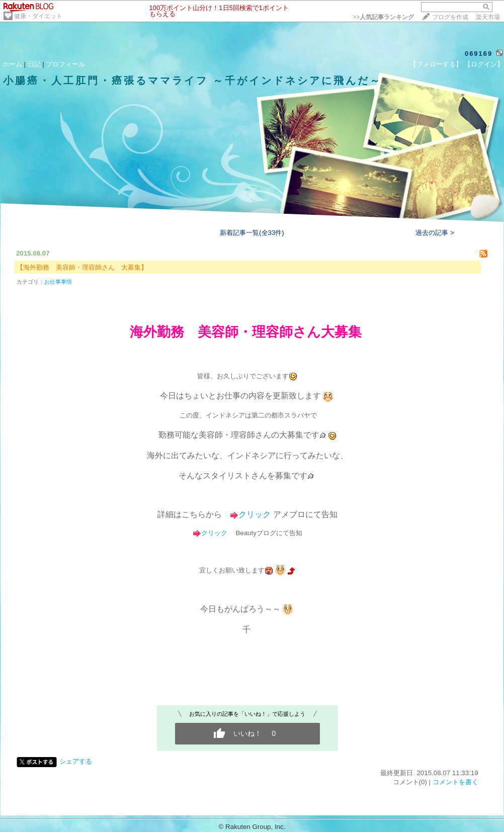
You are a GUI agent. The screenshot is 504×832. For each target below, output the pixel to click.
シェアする (76, 761)
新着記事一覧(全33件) (252, 233)
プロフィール (65, 64)
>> (383, 17)
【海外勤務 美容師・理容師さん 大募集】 (82, 267)
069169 (479, 54)
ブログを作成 (450, 17)
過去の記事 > (435, 233)
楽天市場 (488, 17)
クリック (255, 514)
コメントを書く (455, 782)
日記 (34, 64)
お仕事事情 (58, 282)
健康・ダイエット (38, 16)
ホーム (12, 64)
